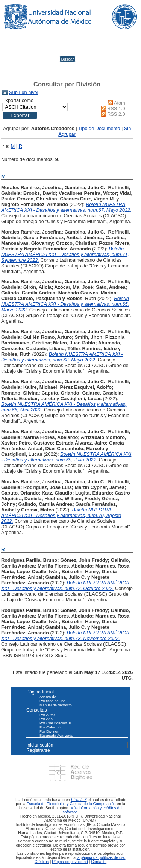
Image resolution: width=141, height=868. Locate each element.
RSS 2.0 (116, 114)
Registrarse (38, 750)
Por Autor (47, 715)
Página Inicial (40, 692)
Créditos (42, 862)
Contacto (99, 862)
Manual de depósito (56, 705)
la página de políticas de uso (101, 858)
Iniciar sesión (40, 745)
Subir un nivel (24, 92)
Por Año (46, 719)
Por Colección (51, 727)
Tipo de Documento (99, 128)
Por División (49, 731)
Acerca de (48, 697)
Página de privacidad (70, 862)
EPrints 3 (79, 800)
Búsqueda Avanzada (56, 735)
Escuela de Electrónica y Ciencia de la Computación (72, 804)
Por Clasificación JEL (57, 723)
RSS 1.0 (116, 108)
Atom (120, 103)
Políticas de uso (52, 701)
